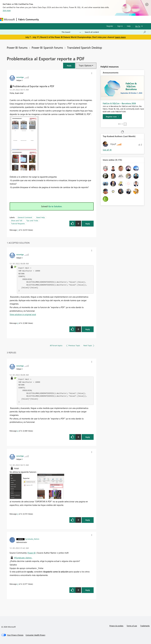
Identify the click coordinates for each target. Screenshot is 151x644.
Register (110, 26)
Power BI (31, 553)
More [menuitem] (114, 19)
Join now (7, 10)
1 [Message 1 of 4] (18, 230)
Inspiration (57, 19)
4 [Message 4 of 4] (18, 323)
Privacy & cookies (116, 626)
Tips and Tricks (32, 220)
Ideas (68, 19)
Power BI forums (17, 47)
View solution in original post (23, 314)
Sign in (120, 26)
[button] (69, 66)
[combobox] (115, 32)
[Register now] (112, 117)
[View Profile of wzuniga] (20, 77)
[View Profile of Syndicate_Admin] (32, 539)
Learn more (120, 37)
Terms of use (132, 626)
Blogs (93, 19)
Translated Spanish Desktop (84, 47)
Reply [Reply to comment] (88, 329)
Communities (80, 19)
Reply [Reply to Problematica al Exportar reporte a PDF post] (88, 224)
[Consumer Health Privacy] (35, 635)
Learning (103, 19)
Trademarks (145, 626)
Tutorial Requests (18, 223)
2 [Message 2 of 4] (18, 584)
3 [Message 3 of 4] (18, 514)
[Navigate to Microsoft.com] (7, 19)
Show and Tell (17, 220)
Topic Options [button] (85, 65)
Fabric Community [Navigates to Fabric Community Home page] (29, 19)
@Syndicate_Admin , (23, 558)
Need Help (41, 217)
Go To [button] (138, 26)
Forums (45, 19)
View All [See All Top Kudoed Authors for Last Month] (107, 150)
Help (129, 26)
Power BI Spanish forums (47, 47)
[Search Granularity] (71, 32)
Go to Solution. (55, 206)
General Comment (25, 217)
